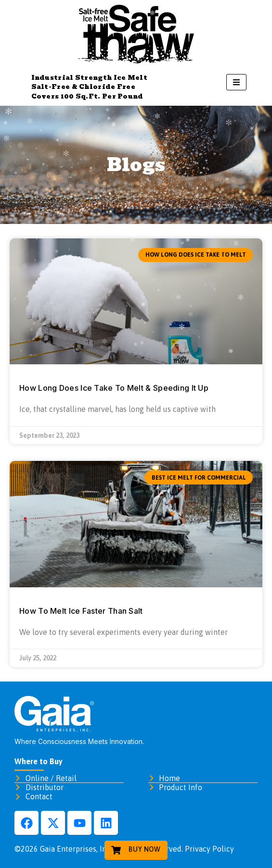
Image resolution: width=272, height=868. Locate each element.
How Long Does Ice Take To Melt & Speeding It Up (114, 388)
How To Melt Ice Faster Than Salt (81, 611)
